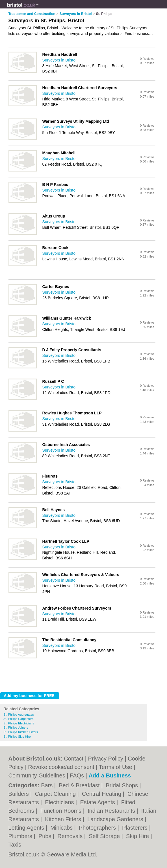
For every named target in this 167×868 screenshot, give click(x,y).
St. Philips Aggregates (19, 715)
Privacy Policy (105, 759)
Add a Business (110, 775)
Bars (48, 785)
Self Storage (105, 836)
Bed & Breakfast (80, 785)
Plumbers (21, 836)
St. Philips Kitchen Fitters (21, 732)
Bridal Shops (123, 785)
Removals (71, 836)
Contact (74, 759)
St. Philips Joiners (16, 728)
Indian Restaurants (112, 811)
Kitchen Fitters (64, 819)
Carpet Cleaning (56, 794)
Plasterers (136, 828)
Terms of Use (116, 767)
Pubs (46, 836)
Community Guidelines (37, 775)
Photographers (98, 828)
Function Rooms (62, 811)
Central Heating (102, 794)
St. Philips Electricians (19, 723)
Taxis (15, 845)
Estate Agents (98, 802)
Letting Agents (27, 828)
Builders (19, 794)
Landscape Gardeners (116, 819)
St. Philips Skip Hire (17, 737)
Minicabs (62, 828)
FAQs (77, 775)
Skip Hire (138, 836)
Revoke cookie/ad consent (61, 767)
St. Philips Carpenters (18, 719)
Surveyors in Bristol (59, 60)
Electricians (60, 802)
